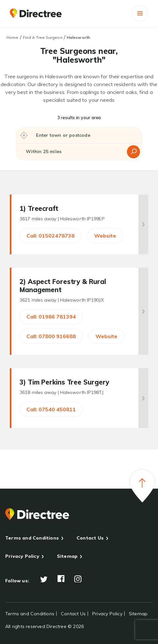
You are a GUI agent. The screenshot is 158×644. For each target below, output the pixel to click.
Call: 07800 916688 (51, 336)
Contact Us (90, 538)
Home (12, 37)
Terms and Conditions (32, 538)
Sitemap (67, 556)
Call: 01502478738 (51, 236)
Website (105, 236)
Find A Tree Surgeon (43, 37)
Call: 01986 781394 (51, 317)
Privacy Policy (22, 556)
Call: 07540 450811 (51, 409)
